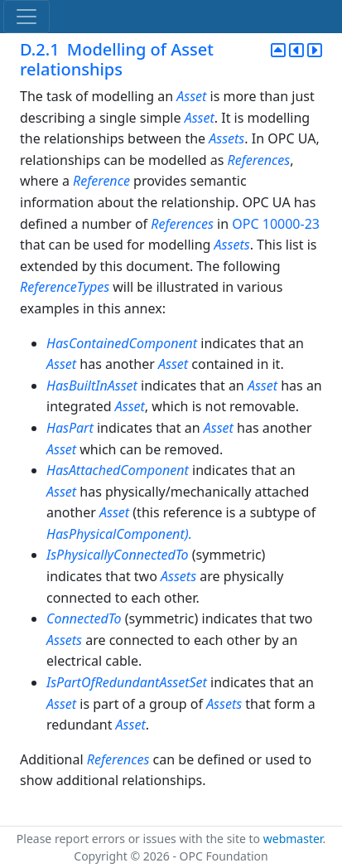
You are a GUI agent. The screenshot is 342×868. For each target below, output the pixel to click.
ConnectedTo (84, 618)
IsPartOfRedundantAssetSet (127, 682)
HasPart (70, 428)
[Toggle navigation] (26, 17)
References (259, 160)
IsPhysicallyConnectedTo (118, 555)
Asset (191, 96)
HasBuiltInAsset (92, 386)
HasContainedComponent (123, 343)
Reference (101, 181)
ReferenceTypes (65, 287)
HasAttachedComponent (118, 470)
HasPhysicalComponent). (119, 534)
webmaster (293, 839)
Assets (226, 138)
